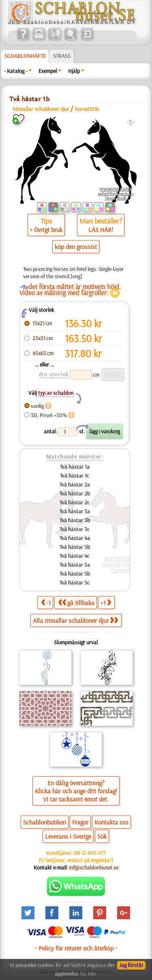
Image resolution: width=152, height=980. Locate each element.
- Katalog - (16, 71)
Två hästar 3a (75, 511)
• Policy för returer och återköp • (76, 948)
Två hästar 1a (75, 467)
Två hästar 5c (75, 582)
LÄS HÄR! (101, 230)
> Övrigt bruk (46, 230)
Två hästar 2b (75, 493)
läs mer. (89, 974)
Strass (62, 56)
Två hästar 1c (75, 475)
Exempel (48, 71)
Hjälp (74, 71)
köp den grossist (76, 247)
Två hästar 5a (75, 565)
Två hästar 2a (75, 484)
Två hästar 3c (75, 529)
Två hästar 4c (75, 556)
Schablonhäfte (25, 56)
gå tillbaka (76, 602)
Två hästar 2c (75, 502)
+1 (106, 602)
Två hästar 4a (75, 538)
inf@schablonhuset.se (94, 867)
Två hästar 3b (75, 520)
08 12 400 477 (90, 853)
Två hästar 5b (75, 547)
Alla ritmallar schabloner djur (75, 620)
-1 (46, 602)
